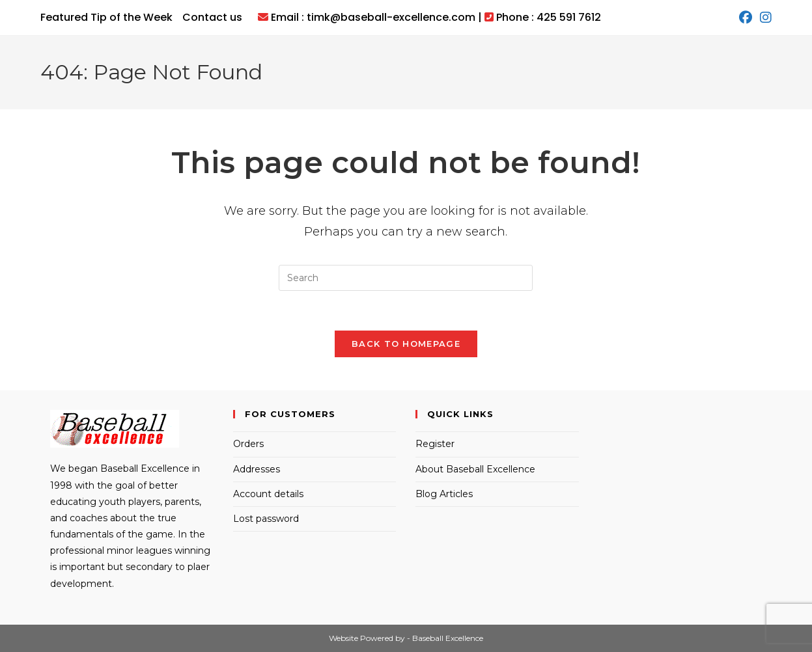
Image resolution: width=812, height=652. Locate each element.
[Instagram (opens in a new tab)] (764, 18)
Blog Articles (444, 494)
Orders (248, 444)
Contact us (212, 17)
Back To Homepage (406, 344)
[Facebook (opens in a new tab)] (746, 18)
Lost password (266, 519)
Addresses (257, 469)
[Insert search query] (406, 278)
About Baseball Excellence (475, 469)
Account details (268, 494)
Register (435, 444)
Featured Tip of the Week (106, 17)
